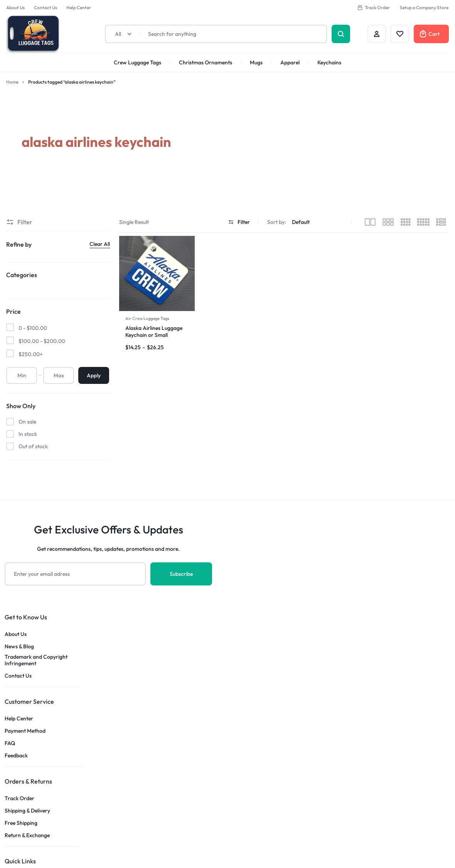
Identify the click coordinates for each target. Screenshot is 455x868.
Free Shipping (21, 823)
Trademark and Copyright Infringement (36, 660)
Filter (239, 222)
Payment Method (25, 731)
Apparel (290, 62)
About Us (15, 8)
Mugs (256, 62)
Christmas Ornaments (206, 62)
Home (12, 82)
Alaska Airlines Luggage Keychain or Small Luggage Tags (154, 335)
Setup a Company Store (424, 8)
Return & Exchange (27, 835)
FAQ (10, 743)
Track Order (373, 8)
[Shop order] (318, 222)
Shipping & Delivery (27, 811)
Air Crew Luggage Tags (147, 318)
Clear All (100, 244)
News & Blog (19, 647)
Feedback (16, 756)
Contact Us (45, 8)
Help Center (79, 8)
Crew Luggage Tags (137, 62)
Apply (94, 375)
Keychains (329, 62)
